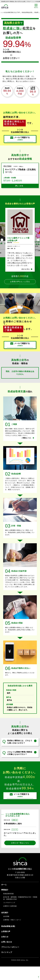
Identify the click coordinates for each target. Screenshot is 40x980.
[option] (20, 245)
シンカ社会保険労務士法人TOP (10, 12)
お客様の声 (6, 945)
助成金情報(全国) (27, 12)
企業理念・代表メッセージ (12, 933)
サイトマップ (7, 966)
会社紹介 (5, 926)
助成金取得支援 (8, 907)
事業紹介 (5, 903)
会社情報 (6, 930)
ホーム (4, 898)
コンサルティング (9, 916)
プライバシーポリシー (10, 961)
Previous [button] (2, 245)
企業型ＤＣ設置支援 (10, 919)
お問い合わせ (7, 955)
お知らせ (5, 950)
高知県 (36, 12)
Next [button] (38, 245)
